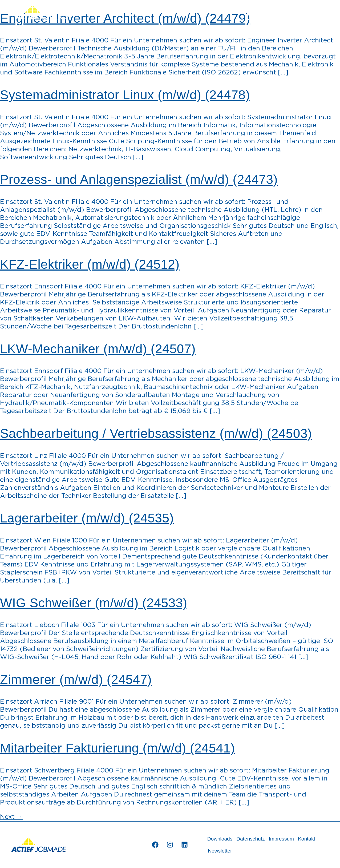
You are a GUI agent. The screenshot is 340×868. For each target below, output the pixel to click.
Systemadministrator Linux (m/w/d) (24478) (125, 95)
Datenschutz (251, 839)
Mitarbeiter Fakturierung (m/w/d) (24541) (118, 748)
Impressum (282, 839)
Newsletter (220, 851)
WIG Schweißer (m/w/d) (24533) (94, 603)
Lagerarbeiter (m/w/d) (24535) (87, 518)
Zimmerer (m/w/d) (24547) (76, 679)
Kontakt (307, 839)
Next (11, 817)
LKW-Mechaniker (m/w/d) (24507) (98, 349)
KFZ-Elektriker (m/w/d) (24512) (90, 264)
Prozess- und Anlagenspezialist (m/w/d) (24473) (139, 179)
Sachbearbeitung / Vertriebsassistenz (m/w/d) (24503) (156, 433)
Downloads (220, 839)
